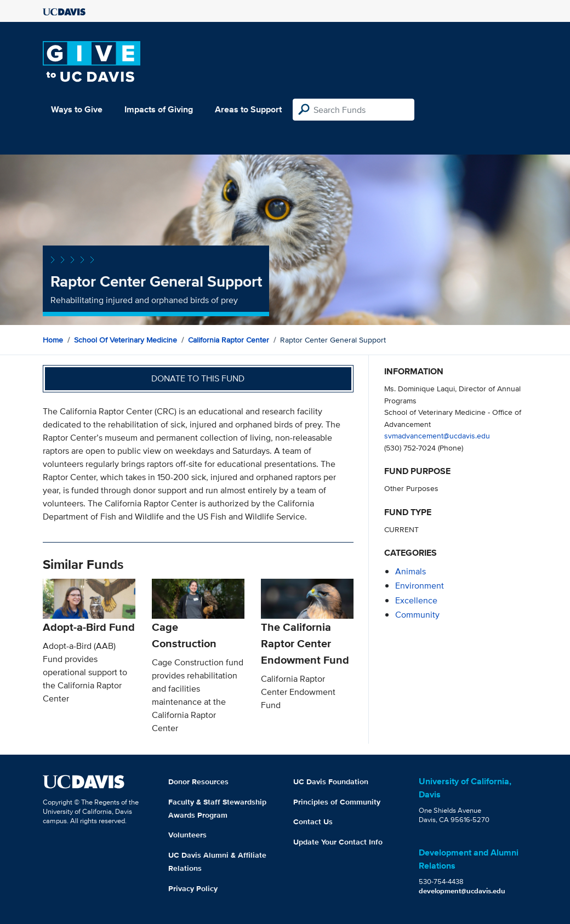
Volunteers (187, 835)
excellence (416, 600)
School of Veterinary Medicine (126, 340)
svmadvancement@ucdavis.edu (437, 435)
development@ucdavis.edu (462, 891)
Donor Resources (198, 782)
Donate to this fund (198, 378)
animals (411, 571)
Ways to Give (77, 109)
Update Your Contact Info (338, 842)
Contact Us (313, 822)
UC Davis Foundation (331, 782)
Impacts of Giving (159, 109)
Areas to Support (248, 109)
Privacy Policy (193, 888)
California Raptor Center (229, 340)
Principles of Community (337, 802)
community (417, 615)
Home (53, 340)
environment (420, 586)
